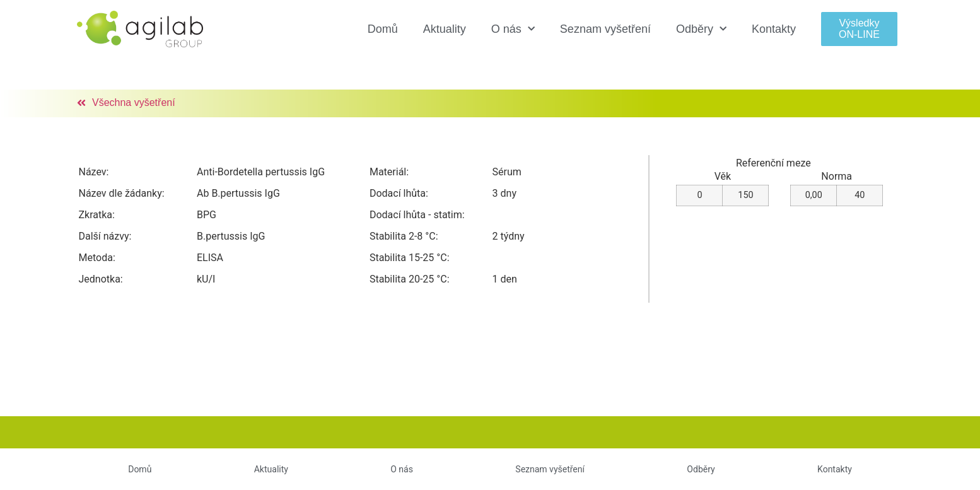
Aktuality (445, 29)
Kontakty (774, 29)
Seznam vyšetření (605, 29)
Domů (383, 29)
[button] (859, 29)
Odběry (701, 29)
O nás (513, 29)
